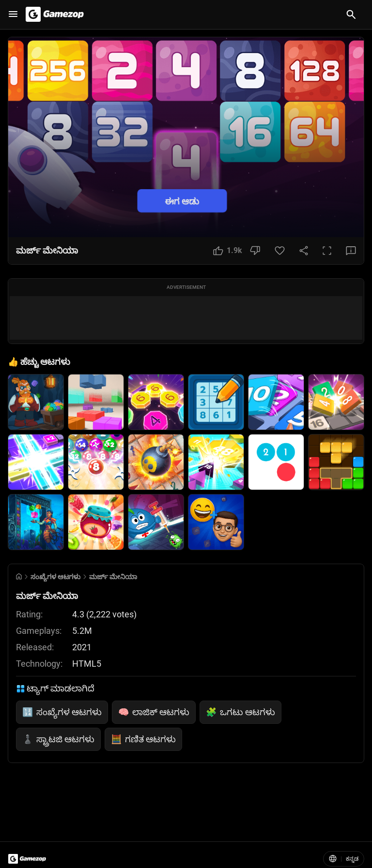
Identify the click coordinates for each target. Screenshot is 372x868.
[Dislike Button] (255, 251)
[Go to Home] (19, 576)
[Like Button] (228, 251)
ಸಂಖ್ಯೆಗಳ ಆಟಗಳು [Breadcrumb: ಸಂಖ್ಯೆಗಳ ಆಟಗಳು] (55, 577)
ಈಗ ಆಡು (182, 201)
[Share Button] (304, 251)
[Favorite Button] (280, 251)
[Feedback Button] (351, 251)
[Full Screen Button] (327, 251)
